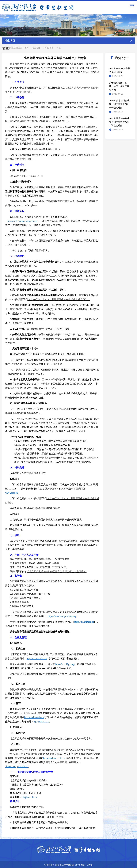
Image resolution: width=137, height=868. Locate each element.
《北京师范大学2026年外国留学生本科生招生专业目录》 (56, 571)
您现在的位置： (17, 47)
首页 (27, 47)
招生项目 (36, 47)
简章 (59, 47)
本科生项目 (48, 47)
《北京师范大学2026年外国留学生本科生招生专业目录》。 (59, 299)
